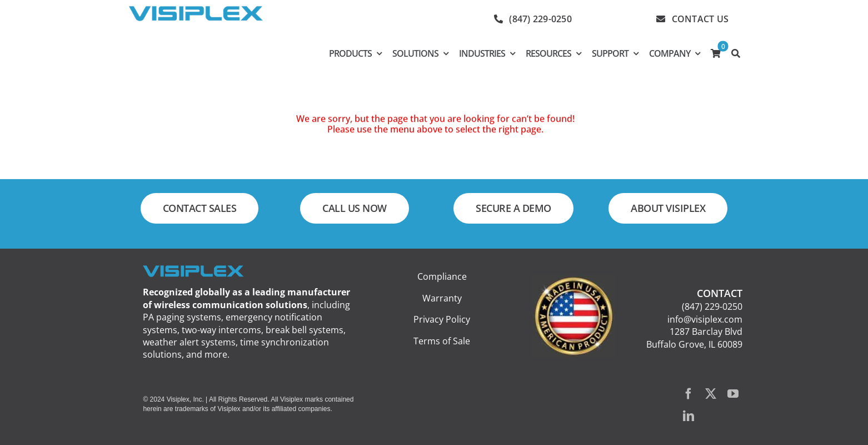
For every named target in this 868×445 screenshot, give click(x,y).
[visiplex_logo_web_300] (196, 10)
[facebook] (689, 394)
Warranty (442, 298)
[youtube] (733, 394)
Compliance (442, 276)
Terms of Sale (442, 341)
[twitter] (711, 394)
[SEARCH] (735, 53)
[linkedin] (689, 416)
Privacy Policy (442, 319)
